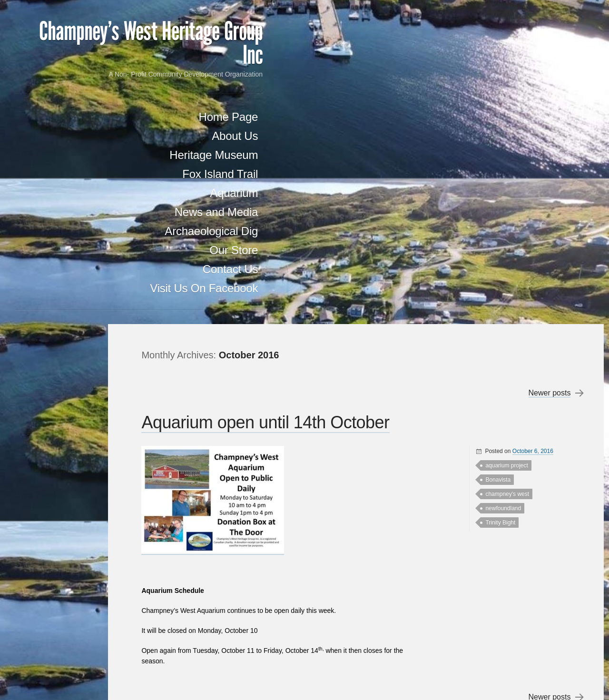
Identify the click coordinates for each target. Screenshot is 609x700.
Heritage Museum (77, 192)
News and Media (80, 250)
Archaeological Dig (75, 269)
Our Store (97, 288)
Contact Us (94, 307)
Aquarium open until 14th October (302, 98)
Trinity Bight (498, 198)
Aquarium (97, 231)
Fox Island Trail (83, 212)
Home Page (92, 154)
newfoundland (501, 184)
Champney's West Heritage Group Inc (78, 59)
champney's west (505, 170)
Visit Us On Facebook (76, 326)
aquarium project (505, 141)
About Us (98, 173)
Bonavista (496, 156)
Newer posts (547, 69)
